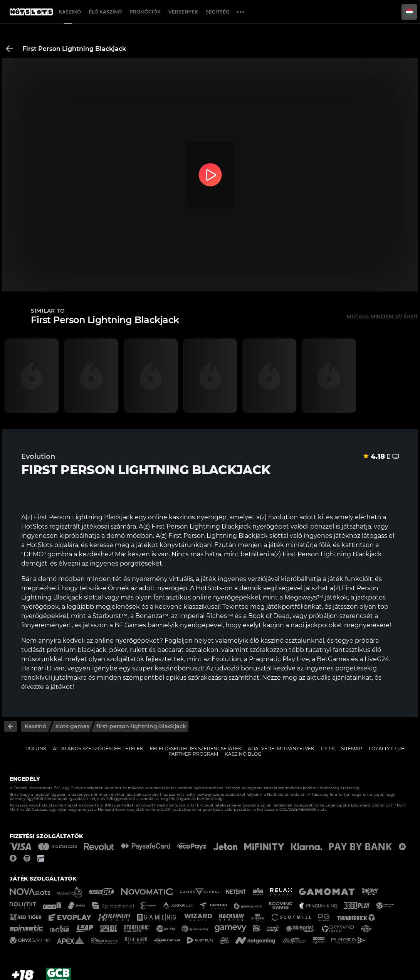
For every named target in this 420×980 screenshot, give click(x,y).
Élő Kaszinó (105, 12)
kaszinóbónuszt (179, 668)
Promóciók (145, 12)
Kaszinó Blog (243, 754)
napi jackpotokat (317, 625)
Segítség (218, 12)
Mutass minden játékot (382, 317)
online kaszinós (171, 517)
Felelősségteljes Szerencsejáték (196, 748)
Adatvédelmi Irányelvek (281, 748)
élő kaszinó (267, 641)
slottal (93, 597)
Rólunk (36, 748)
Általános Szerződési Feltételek (98, 748)
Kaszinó (70, 12)
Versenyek (183, 12)
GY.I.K (328, 748)
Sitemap (352, 748)
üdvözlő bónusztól (243, 668)
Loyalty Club (387, 748)
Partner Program (193, 754)
